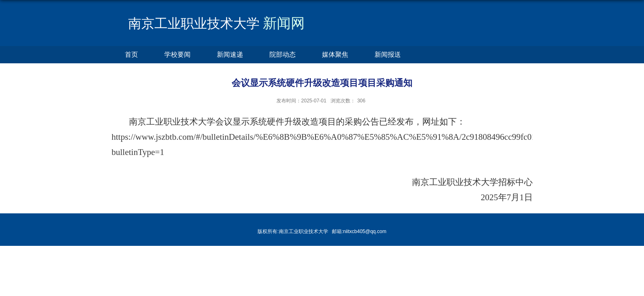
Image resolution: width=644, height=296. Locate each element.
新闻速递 (230, 54)
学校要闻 (177, 54)
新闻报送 (388, 54)
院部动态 (283, 54)
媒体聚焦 (335, 54)
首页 (131, 54)
